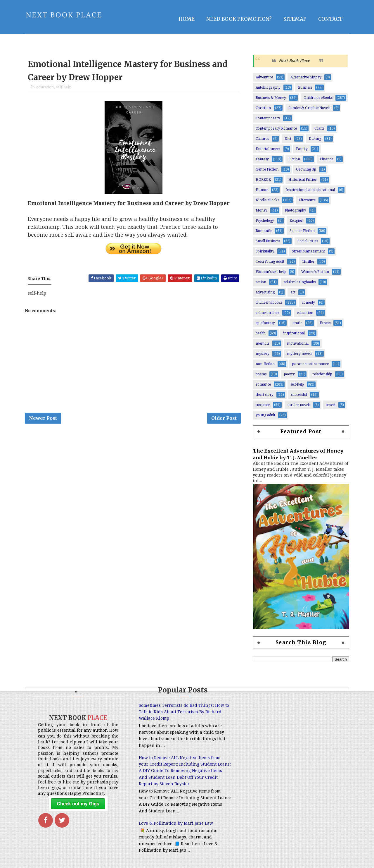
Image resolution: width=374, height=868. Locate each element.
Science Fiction (302, 231)
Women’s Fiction (315, 272)
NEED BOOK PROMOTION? (239, 19)
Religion (296, 221)
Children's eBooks (318, 98)
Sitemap (295, 19)
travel (331, 405)
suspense (263, 405)
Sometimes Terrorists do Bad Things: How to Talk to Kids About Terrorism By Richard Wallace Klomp (184, 712)
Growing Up (306, 169)
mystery (263, 354)
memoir (263, 343)
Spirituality (265, 251)
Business (305, 87)
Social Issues (308, 241)
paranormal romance (310, 364)
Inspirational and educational (310, 190)
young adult (265, 415)
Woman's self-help (271, 272)
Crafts (319, 128)
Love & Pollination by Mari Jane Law (176, 823)
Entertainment (268, 149)
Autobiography (268, 87)
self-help (64, 87)
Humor (262, 190)
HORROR (263, 180)
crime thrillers (267, 313)
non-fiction (265, 364)
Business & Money (271, 98)
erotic (297, 323)
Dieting (315, 139)
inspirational (294, 333)
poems (261, 374)
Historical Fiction (303, 180)
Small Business (268, 241)
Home (187, 19)
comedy (308, 302)
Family (302, 149)
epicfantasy (265, 323)
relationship (322, 374)
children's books (269, 302)
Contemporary (268, 118)
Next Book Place (294, 61)
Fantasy (262, 159)
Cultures (262, 139)
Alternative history (306, 77)
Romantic (264, 231)
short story (265, 395)
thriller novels (299, 405)
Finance (326, 159)
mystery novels (299, 354)
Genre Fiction (267, 169)
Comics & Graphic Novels (309, 108)
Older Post (224, 418)
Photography (296, 210)
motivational (298, 343)
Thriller (308, 262)
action (261, 282)
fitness (325, 323)
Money (262, 210)
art (293, 292)
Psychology (265, 221)
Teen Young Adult (270, 262)
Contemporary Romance (276, 128)
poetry (289, 374)
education (45, 87)
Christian (263, 108)
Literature (307, 200)
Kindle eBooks (267, 200)
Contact (330, 19)
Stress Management (308, 251)
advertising (265, 292)
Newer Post (43, 418)
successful (299, 395)
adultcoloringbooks (300, 282)
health (261, 333)
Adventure (264, 77)
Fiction (294, 159)
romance (263, 384)
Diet (288, 139)
